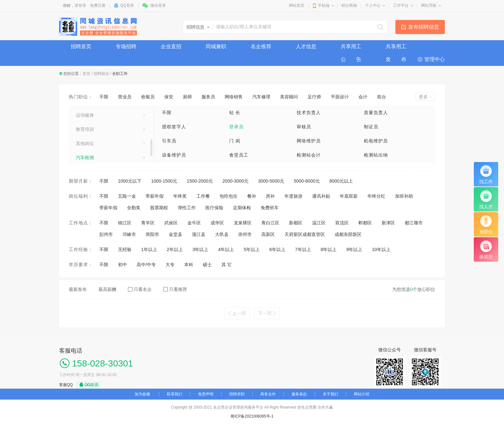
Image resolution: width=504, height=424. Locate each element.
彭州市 (106, 234)
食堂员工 (239, 155)
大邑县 (222, 234)
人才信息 (306, 46)
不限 (104, 97)
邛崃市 (129, 234)
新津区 (388, 223)
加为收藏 (142, 394)
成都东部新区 (348, 234)
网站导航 (429, 5)
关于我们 (330, 394)
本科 (189, 265)
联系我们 (175, 394)
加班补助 (404, 196)
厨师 (187, 97)
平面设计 (340, 97)
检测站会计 (309, 155)
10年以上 (381, 249)
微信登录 (158, 5)
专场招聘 (126, 46)
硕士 (207, 265)
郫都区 (365, 223)
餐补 (252, 196)
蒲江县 (199, 234)
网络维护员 (309, 141)
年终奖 (180, 196)
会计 (363, 97)
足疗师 (314, 97)
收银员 (148, 97)
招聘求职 (237, 394)
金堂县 (175, 234)
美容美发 (85, 126)
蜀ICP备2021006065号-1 (252, 416)
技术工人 (85, 112)
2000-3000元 (235, 181)
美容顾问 (289, 97)
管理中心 (435, 59)
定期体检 (242, 208)
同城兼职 (216, 46)
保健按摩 (85, 154)
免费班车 (270, 208)
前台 (382, 97)
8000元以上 (341, 181)
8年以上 (329, 249)
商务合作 (268, 394)
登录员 (236, 127)
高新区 (268, 234)
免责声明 (206, 394)
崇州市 (245, 234)
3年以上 (201, 249)
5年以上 (252, 249)
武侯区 (171, 223)
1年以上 (149, 249)
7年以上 (303, 249)
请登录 (80, 5)
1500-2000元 (200, 181)
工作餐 (203, 196)
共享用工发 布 (396, 48)
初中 (122, 265)
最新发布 (78, 289)
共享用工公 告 (351, 48)
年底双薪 (349, 196)
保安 (169, 97)
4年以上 (226, 249)
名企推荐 (261, 46)
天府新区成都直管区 (305, 234)
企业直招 (171, 46)
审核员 (304, 127)
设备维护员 (174, 155)
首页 (86, 74)
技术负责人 (309, 113)
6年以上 (277, 249)
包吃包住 (229, 196)
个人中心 (373, 5)
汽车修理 (261, 97)
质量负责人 (376, 113)
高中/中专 (146, 265)
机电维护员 (376, 141)
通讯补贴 (321, 196)
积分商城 (349, 5)
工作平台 (401, 5)
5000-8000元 (307, 181)
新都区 (296, 223)
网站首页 (297, 5)
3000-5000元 (271, 181)
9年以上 (354, 249)
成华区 (217, 223)
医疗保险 (214, 208)
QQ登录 (127, 5)
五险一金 (127, 196)
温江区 (319, 223)
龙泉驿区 (243, 223)
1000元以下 (130, 181)
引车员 (169, 141)
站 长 (235, 113)
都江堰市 (414, 223)
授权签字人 (174, 127)
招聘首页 (81, 46)
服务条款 (299, 394)
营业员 (125, 97)
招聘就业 (101, 74)
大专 (170, 265)
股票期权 (159, 208)
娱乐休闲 (85, 140)
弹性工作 (187, 208)
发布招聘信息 (424, 27)
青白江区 (270, 223)
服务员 (208, 97)
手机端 (324, 5)
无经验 (125, 249)
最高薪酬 (107, 289)
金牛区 (194, 223)
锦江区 (125, 223)
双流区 (342, 223)
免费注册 (98, 5)
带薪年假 (155, 196)
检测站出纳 (376, 155)
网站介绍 (362, 394)
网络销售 (234, 97)
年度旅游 (293, 196)
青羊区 (148, 223)
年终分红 (376, 196)
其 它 (227, 265)
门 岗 (235, 141)
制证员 (371, 127)
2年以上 (175, 249)
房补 (270, 196)
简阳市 (152, 234)
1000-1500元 (164, 181)
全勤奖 (134, 208)
